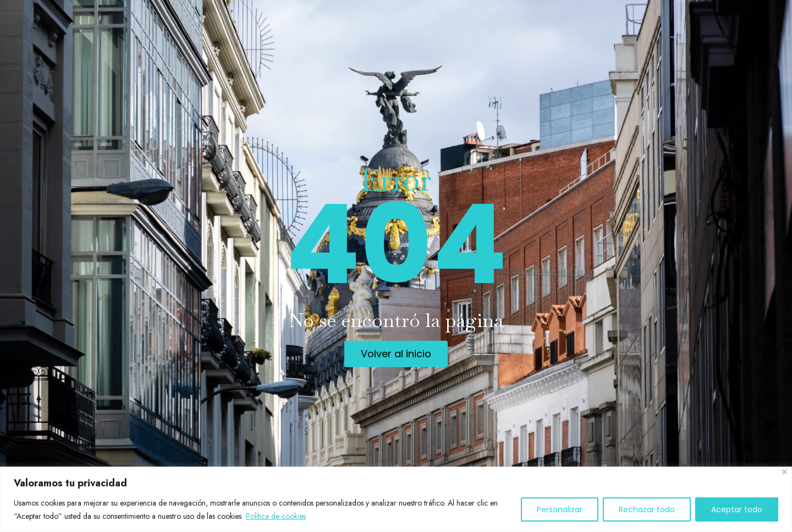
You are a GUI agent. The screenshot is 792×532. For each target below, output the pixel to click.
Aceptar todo (737, 509)
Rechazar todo (647, 509)
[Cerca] (785, 472)
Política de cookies (276, 516)
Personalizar (560, 509)
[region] (396, 499)
